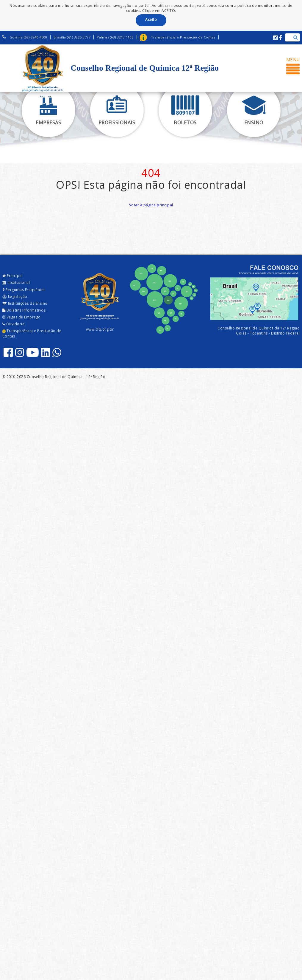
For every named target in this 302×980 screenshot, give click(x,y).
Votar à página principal (151, 205)
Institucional (16, 282)
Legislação (15, 297)
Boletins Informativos (24, 310)
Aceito (151, 20)
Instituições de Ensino (25, 303)
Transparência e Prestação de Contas (32, 333)
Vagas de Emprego (22, 317)
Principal (13, 276)
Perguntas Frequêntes (24, 290)
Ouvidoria (14, 324)
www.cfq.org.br (100, 329)
